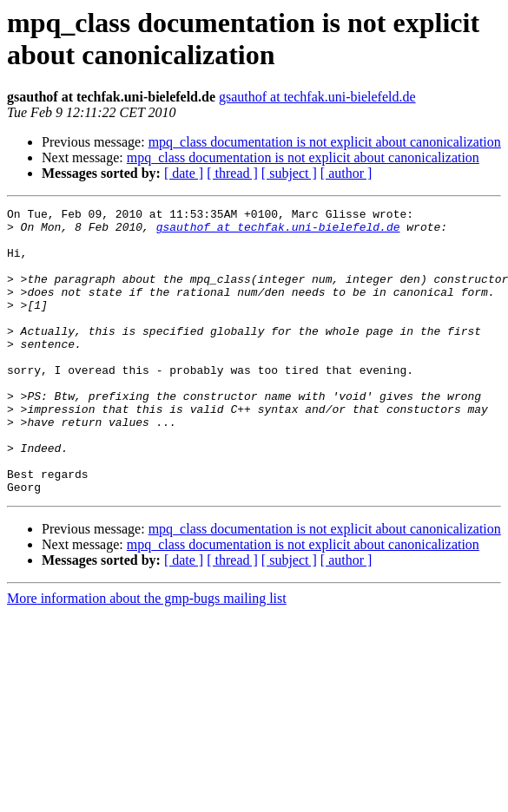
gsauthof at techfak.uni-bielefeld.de (317, 97)
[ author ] (346, 173)
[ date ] (184, 173)
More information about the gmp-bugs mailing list (147, 655)
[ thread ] (232, 173)
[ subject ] (289, 173)
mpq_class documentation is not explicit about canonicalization (325, 142)
